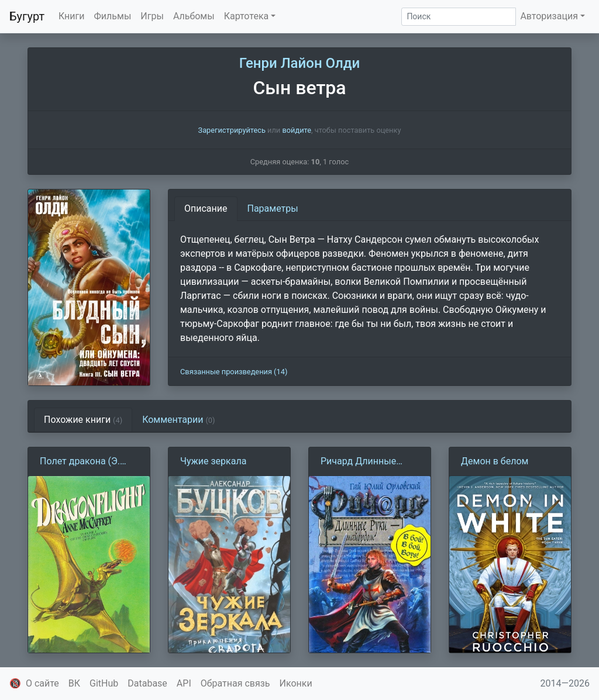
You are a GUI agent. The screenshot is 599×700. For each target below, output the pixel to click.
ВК (74, 683)
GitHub (104, 683)
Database (147, 683)
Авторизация (549, 16)
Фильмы (113, 16)
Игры (152, 16)
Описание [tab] (206, 208)
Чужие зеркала (213, 461)
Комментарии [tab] (178, 420)
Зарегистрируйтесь (232, 130)
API (184, 683)
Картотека (247, 16)
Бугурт (27, 16)
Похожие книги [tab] (83, 420)
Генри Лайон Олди (300, 63)
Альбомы (194, 16)
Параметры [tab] (273, 208)
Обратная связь (235, 683)
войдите (297, 130)
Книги (72, 16)
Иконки (296, 683)
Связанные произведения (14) (234, 372)
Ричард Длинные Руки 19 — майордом (366, 462)
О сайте (42, 683)
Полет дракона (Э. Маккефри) (80, 462)
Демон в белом (495, 461)
